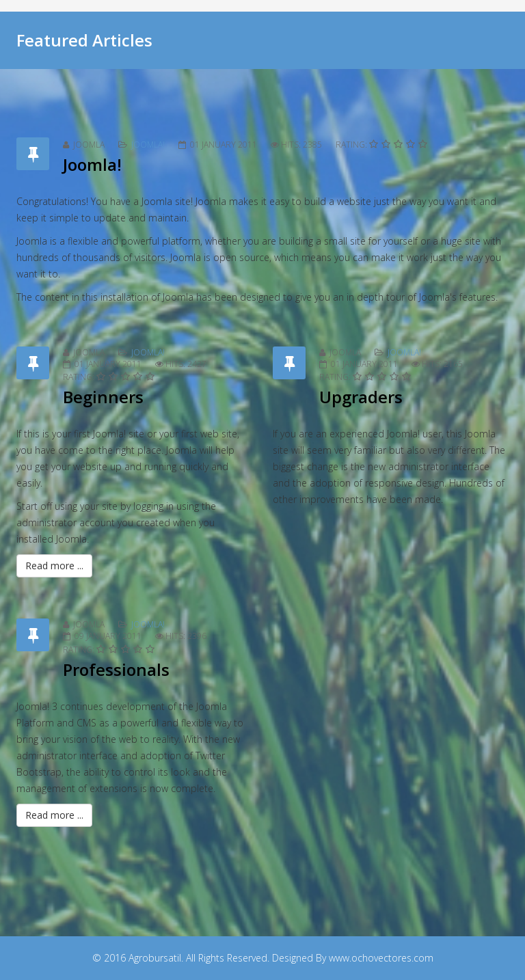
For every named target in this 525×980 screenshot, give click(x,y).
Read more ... (54, 566)
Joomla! (148, 145)
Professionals (116, 669)
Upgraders (361, 397)
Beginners (103, 397)
